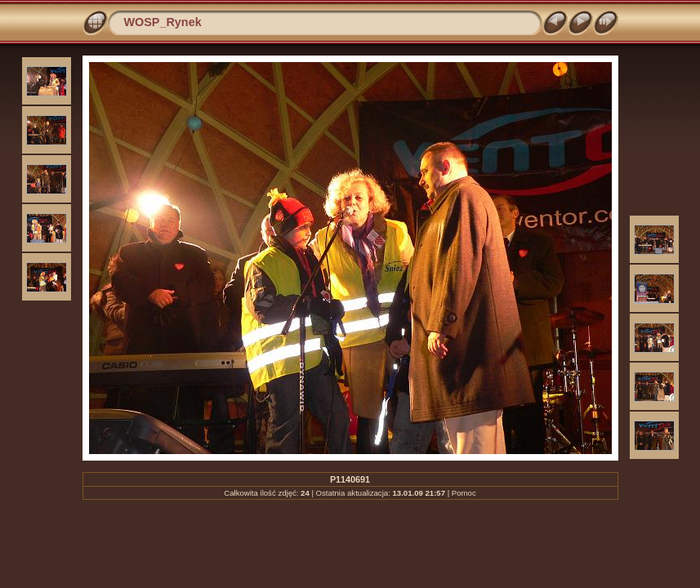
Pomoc (464, 493)
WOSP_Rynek (163, 22)
